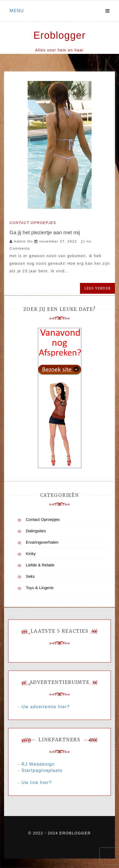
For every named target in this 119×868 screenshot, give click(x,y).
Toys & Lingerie (40, 588)
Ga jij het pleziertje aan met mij (45, 232)
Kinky (31, 554)
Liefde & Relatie (40, 565)
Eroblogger (59, 35)
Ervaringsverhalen (42, 542)
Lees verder (97, 288)
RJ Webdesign (38, 764)
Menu (17, 11)
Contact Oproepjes (33, 223)
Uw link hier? (37, 783)
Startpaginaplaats (42, 770)
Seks (30, 576)
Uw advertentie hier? (46, 707)
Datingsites (36, 531)
